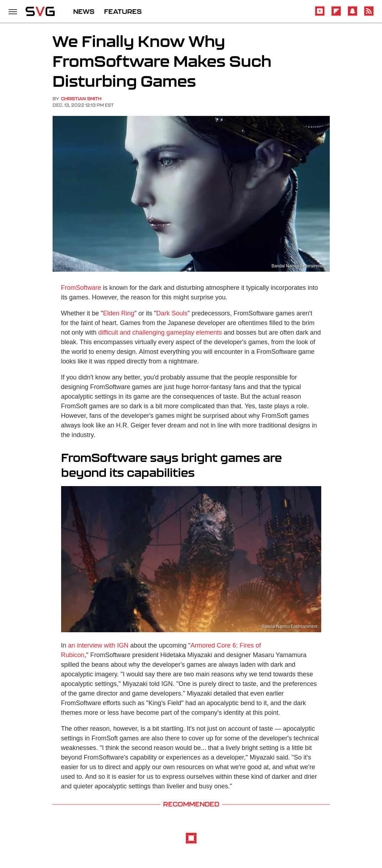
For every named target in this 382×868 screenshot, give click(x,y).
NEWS (84, 11)
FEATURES (123, 11)
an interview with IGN (98, 645)
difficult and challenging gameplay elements (160, 332)
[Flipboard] (336, 14)
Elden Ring (119, 313)
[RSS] (369, 14)
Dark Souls (172, 313)
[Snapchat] (353, 14)
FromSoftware (81, 288)
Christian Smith (81, 99)
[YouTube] (320, 14)
